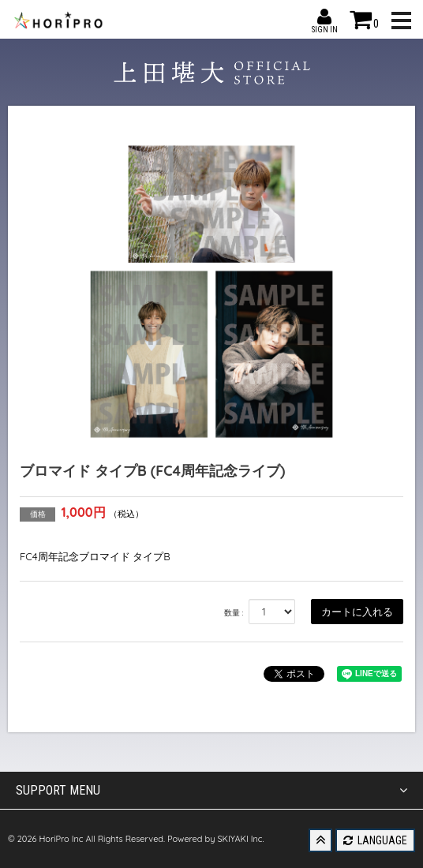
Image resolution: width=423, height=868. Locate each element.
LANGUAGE (375, 840)
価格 (38, 514)
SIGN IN (324, 17)
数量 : (234, 613)
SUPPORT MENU (211, 791)
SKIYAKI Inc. (240, 839)
